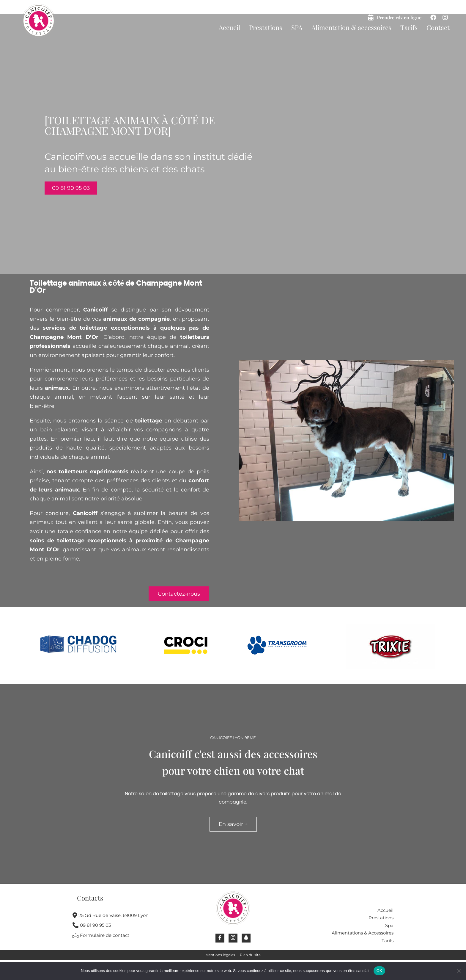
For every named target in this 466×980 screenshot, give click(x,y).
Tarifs (409, 27)
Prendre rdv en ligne (399, 17)
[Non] (459, 971)
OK (379, 971)
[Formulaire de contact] (124, 937)
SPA (297, 27)
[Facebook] (220, 938)
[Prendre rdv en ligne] (371, 18)
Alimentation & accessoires (351, 27)
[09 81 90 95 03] (124, 926)
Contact (438, 27)
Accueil (229, 27)
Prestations (266, 27)
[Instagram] (233, 938)
